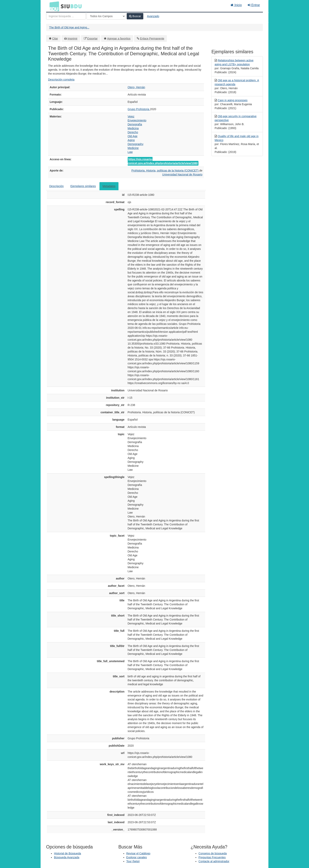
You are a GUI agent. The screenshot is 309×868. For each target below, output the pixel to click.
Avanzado (153, 16)
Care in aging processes (233, 100)
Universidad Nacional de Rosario (182, 174)
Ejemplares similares (83, 186)
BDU (53, 6)
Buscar (135, 16)
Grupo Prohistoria (139, 109)
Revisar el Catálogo (138, 853)
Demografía (135, 124)
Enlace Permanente (152, 38)
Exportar (92, 38)
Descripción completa (61, 80)
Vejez (131, 116)
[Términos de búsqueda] (66, 16)
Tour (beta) (133, 861)
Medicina (133, 128)
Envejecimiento (137, 120)
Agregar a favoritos (119, 38)
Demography (136, 144)
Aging (131, 140)
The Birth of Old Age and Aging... (69, 27)
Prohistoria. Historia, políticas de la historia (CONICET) (165, 171)
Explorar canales (137, 857)
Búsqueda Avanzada (67, 857)
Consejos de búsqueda (213, 853)
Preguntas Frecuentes (212, 857)
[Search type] (106, 16)
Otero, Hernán (136, 87)
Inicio (236, 5)
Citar (55, 38)
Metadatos (109, 186)
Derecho (133, 132)
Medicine (133, 148)
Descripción (56, 186)
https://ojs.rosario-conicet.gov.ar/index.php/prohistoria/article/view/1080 (163, 161)
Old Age (133, 136)
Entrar (254, 5)
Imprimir (72, 38)
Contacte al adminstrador (214, 861)
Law (130, 152)
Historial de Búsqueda (67, 853)
